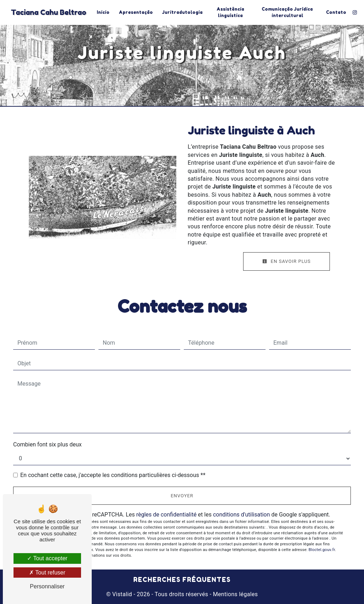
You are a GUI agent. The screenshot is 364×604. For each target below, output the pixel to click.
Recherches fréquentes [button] (182, 580)
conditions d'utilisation (241, 515)
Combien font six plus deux (47, 444)
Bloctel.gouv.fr (322, 550)
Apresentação (136, 12)
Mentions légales (235, 594)
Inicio (103, 12)
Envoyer (182, 496)
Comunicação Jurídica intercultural (287, 12)
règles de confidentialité (166, 515)
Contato (336, 12)
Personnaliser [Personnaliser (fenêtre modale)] (47, 586)
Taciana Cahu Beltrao (49, 12)
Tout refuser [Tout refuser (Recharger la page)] (47, 573)
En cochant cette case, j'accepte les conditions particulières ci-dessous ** (113, 475)
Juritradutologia (182, 12)
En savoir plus (287, 261)
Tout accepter (47, 558)
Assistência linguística (230, 12)
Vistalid (122, 594)
